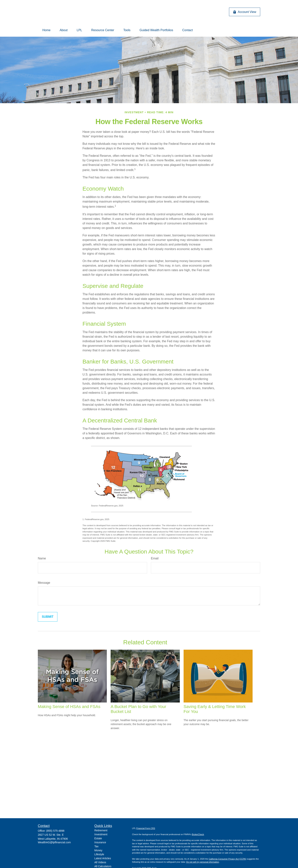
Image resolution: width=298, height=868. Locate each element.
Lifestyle (99, 854)
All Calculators (103, 866)
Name (42, 558)
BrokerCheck (198, 834)
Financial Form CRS (146, 828)
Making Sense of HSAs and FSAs (69, 707)
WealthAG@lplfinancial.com (54, 842)
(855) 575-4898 (55, 831)
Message (44, 583)
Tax (97, 846)
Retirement (101, 830)
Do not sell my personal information (203, 862)
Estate (98, 838)
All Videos (100, 862)
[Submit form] (48, 617)
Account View (245, 12)
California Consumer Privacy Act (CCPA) (227, 859)
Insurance (100, 842)
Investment (101, 834)
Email (155, 558)
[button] (46, 30)
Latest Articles (103, 858)
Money (98, 850)
